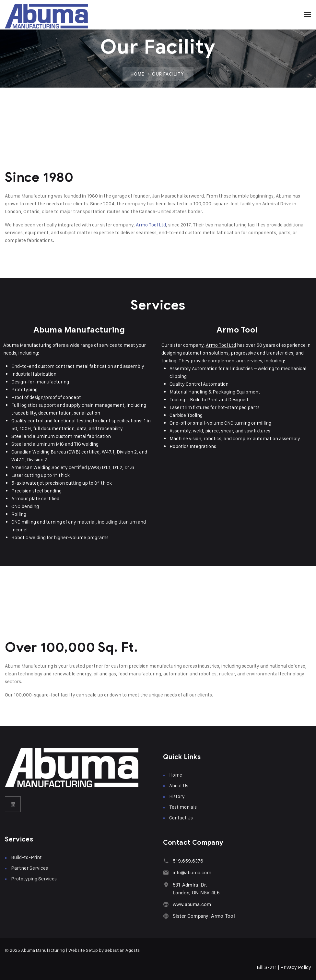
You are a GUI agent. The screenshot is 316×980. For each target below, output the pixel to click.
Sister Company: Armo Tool (204, 916)
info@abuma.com (192, 872)
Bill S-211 (267, 967)
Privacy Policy (296, 967)
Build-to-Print (26, 857)
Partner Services (29, 868)
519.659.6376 (188, 861)
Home (137, 74)
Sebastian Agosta (122, 950)
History (177, 796)
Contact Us (181, 818)
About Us (179, 786)
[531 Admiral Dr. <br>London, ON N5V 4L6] (166, 885)
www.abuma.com (192, 904)
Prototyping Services (34, 879)
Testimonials (183, 807)
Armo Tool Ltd (151, 225)
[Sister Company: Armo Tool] (166, 916)
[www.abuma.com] (166, 904)
